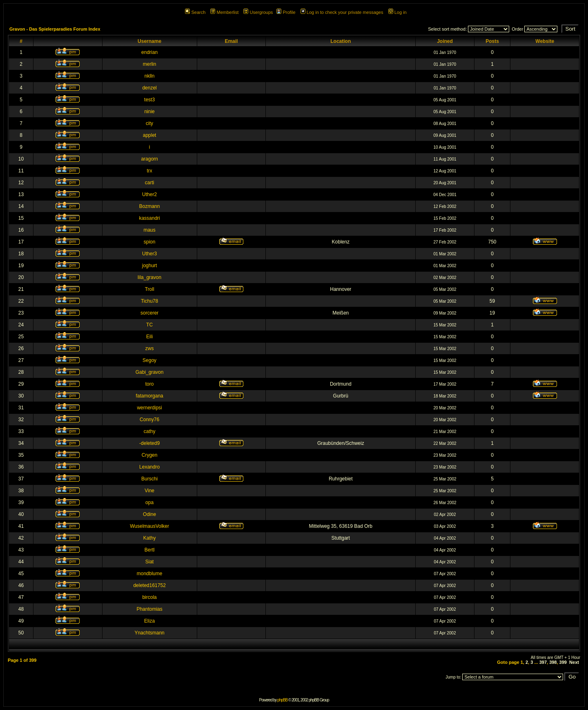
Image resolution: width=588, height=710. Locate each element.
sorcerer (149, 313)
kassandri (149, 218)
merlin (150, 64)
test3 (149, 100)
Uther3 (149, 254)
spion (150, 242)
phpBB (282, 700)
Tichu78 (149, 301)
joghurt (150, 266)
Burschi (149, 479)
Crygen (150, 455)
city (149, 123)
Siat (150, 562)
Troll (150, 289)
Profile (286, 12)
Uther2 (149, 194)
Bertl (150, 550)
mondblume (150, 574)
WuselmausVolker (149, 526)
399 (563, 662)
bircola (149, 597)
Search (195, 12)
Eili (149, 337)
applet (150, 135)
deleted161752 (149, 585)
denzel (149, 88)
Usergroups (258, 12)
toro (150, 384)
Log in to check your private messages (342, 12)
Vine (149, 491)
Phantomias (149, 609)
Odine (149, 514)
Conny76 (149, 420)
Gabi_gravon (150, 372)
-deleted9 (149, 443)
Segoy (149, 360)
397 (543, 662)
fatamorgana (149, 396)
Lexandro (149, 467)
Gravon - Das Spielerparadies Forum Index (55, 29)
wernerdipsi (149, 408)
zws (150, 348)
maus (149, 230)
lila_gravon (149, 277)
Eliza (149, 621)
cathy (150, 431)
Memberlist (224, 12)
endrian (149, 52)
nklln (150, 76)
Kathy (150, 538)
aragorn (149, 159)
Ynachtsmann (149, 633)
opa (149, 502)
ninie (149, 112)
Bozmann (150, 206)
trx (149, 171)
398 (553, 662)
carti (150, 183)
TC (149, 325)
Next (574, 662)
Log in (398, 12)
